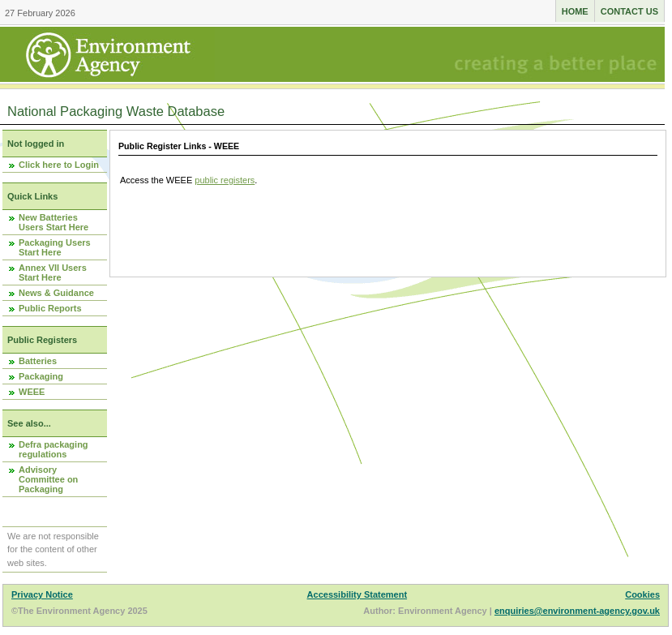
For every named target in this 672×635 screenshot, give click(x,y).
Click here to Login (59, 165)
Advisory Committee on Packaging (48, 479)
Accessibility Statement (357, 594)
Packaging (41, 376)
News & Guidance (56, 293)
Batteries (38, 361)
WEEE (32, 392)
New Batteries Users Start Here (54, 222)
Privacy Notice (42, 594)
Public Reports (50, 308)
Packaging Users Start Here (55, 247)
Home (575, 11)
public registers (225, 180)
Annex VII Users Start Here (53, 272)
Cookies (642, 594)
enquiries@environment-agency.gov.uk (577, 611)
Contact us (629, 11)
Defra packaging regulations (54, 449)
